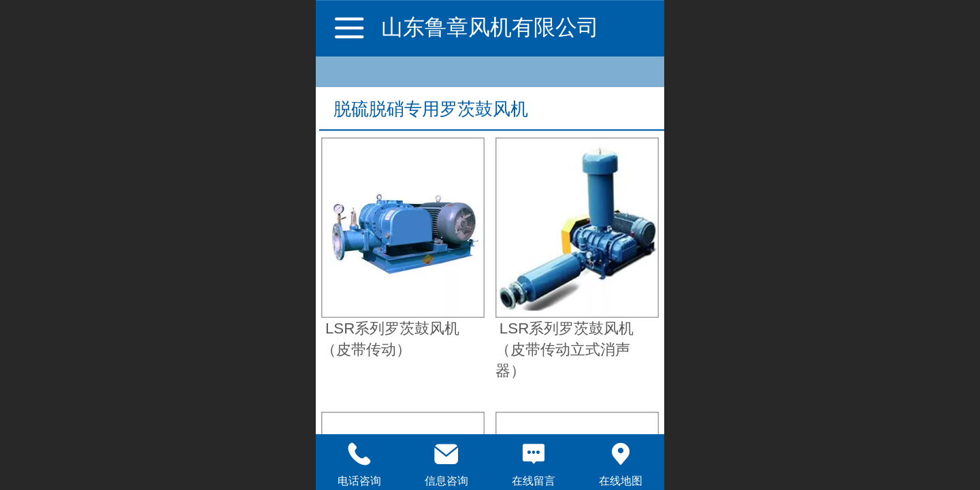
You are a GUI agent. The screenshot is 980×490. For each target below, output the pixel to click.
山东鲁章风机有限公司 (490, 27)
